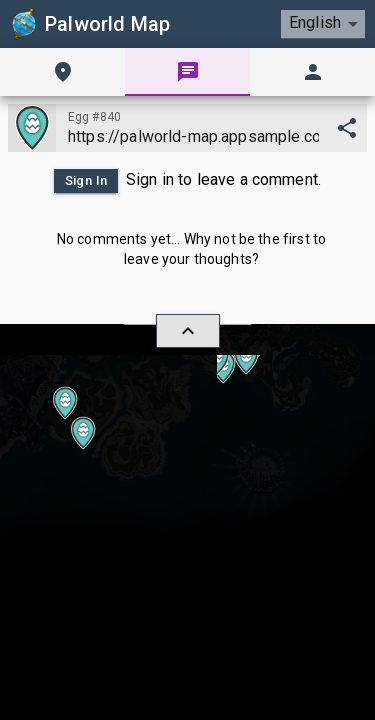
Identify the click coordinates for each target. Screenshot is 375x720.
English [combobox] (315, 22)
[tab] (62, 72)
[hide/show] (188, 331)
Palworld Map (89, 24)
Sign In (86, 181)
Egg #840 (94, 117)
